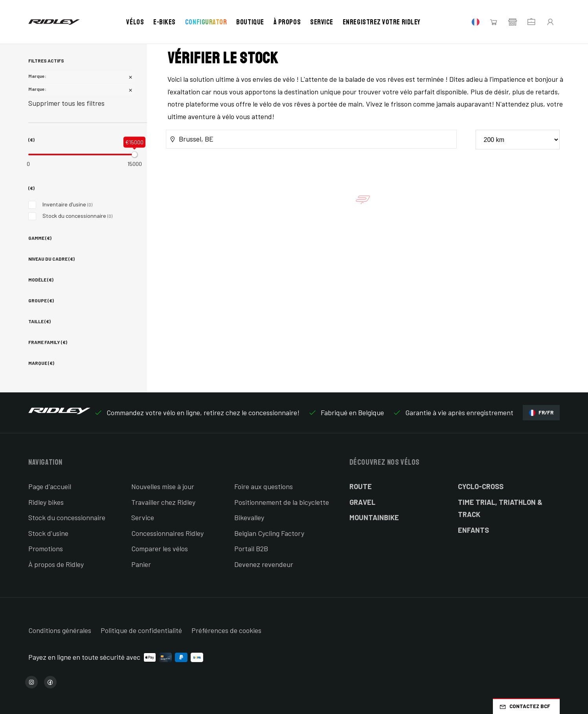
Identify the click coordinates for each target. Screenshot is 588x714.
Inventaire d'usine (60, 204)
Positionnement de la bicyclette (282, 502)
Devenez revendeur (264, 564)
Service (322, 22)
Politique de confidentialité (141, 630)
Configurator (206, 22)
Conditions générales (60, 630)
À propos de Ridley (56, 564)
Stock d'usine (48, 533)
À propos (287, 22)
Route (361, 486)
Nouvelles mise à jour (163, 486)
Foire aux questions (264, 486)
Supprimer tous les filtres (66, 103)
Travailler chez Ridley (163, 502)
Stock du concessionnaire (70, 216)
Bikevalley (249, 517)
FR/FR (541, 413)
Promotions (46, 548)
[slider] (134, 155)
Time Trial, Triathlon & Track (500, 508)
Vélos (135, 22)
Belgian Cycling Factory (269, 533)
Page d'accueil (50, 486)
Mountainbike (374, 517)
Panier (141, 564)
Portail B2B (251, 548)
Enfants (473, 530)
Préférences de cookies (226, 630)
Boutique (250, 22)
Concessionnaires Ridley (167, 533)
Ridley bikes (46, 502)
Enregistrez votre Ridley (382, 22)
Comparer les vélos (160, 548)
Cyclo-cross (481, 486)
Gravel (362, 502)
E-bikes (164, 22)
